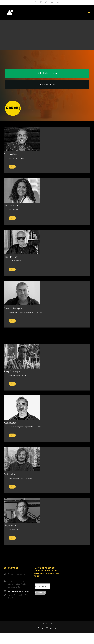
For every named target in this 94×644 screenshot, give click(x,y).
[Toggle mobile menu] (89, 12)
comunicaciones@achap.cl (18, 591)
